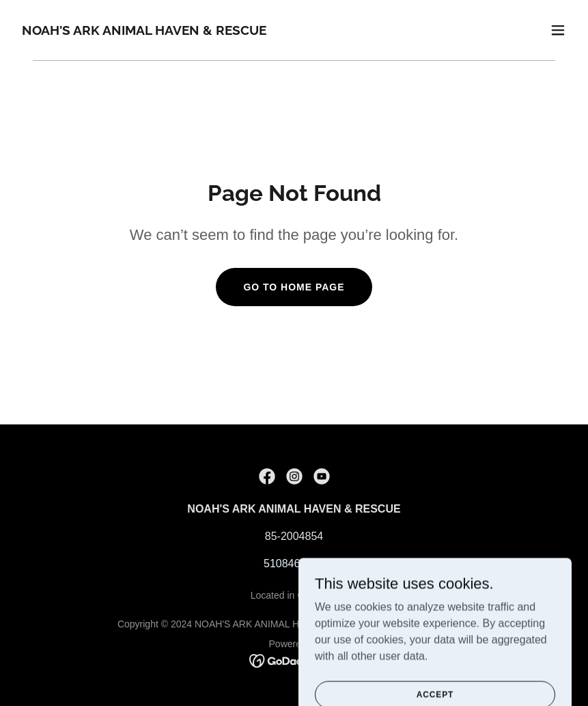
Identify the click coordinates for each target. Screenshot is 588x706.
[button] (558, 30)
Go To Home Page (294, 287)
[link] (144, 31)
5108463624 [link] (294, 564)
